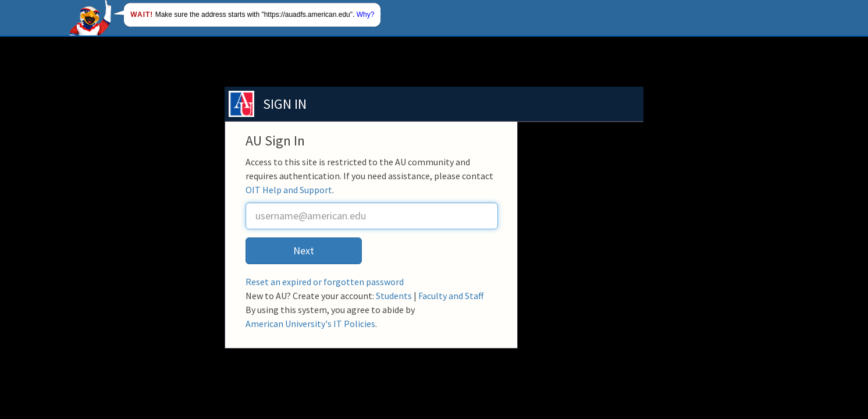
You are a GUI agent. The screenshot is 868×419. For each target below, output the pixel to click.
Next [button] (304, 251)
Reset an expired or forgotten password (325, 282)
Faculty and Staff (451, 296)
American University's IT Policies (310, 324)
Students (394, 296)
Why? (366, 15)
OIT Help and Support (289, 190)
